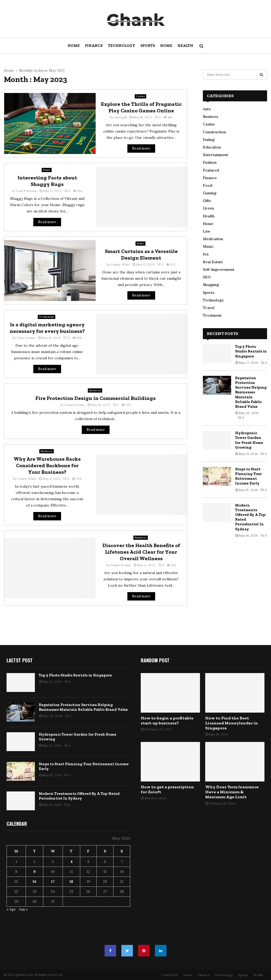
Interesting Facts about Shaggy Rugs (47, 181)
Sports (148, 46)
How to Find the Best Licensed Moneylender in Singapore (232, 723)
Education (212, 147)
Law (207, 231)
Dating (209, 140)
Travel (209, 308)
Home (74, 46)
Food (208, 185)
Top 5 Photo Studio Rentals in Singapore (251, 351)
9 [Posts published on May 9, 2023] (34, 872)
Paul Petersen (27, 191)
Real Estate (213, 262)
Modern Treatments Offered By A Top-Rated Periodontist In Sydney (79, 796)
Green (208, 208)
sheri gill (121, 117)
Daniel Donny (75, 405)
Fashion (210, 162)
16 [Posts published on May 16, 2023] (34, 882)
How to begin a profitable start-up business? (167, 720)
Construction (214, 132)
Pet (206, 254)
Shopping (211, 285)
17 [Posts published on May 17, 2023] (53, 882)
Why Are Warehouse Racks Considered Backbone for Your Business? (47, 465)
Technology (122, 46)
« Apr (11, 909)
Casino (140, 96)
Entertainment (215, 155)
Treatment (212, 315)
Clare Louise (26, 338)
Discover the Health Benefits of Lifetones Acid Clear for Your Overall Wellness (141, 552)
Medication (213, 239)
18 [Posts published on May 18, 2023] (71, 882)
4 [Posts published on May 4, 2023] (71, 862)
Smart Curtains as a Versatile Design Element (141, 254)
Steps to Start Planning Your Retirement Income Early (248, 476)
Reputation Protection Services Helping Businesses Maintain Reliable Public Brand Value (251, 392)
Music (208, 246)
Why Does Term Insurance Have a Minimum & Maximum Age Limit (232, 792)
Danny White (120, 264)
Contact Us (170, 975)
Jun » (23, 909)
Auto (207, 109)
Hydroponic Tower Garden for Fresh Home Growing (249, 440)
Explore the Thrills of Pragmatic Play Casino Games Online (141, 107)
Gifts (207, 201)
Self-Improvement (219, 269)
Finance (94, 46)
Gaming (210, 193)
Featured (211, 170)
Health (185, 46)
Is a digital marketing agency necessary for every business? (47, 328)
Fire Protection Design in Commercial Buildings (96, 398)
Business (95, 390)
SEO (207, 277)
